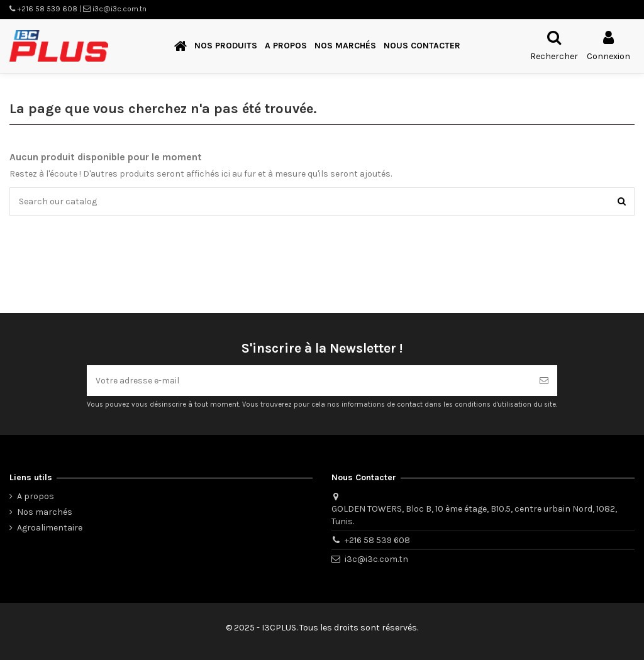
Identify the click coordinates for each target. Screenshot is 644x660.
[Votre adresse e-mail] (309, 381)
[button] (226, 46)
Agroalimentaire (50, 528)
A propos (36, 496)
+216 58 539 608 (377, 540)
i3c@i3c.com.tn (376, 559)
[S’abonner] (544, 381)
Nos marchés (45, 512)
